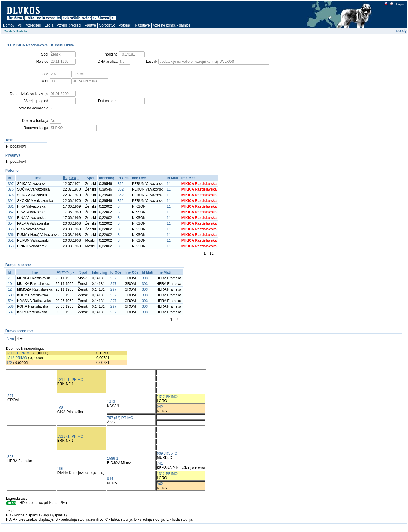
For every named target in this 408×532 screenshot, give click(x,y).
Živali (8, 31)
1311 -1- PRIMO (19, 353)
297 (113, 278)
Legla (49, 25)
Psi (20, 25)
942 (9, 363)
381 (11, 206)
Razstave (142, 25)
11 (169, 184)
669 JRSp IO (167, 453)
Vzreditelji (34, 25)
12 (10, 289)
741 (160, 464)
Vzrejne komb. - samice (172, 25)
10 (10, 284)
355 (11, 229)
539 (11, 295)
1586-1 (113, 459)
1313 (111, 402)
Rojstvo (70, 178)
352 (121, 184)
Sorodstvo (107, 25)
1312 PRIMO (17, 358)
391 (11, 201)
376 (11, 195)
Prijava (401, 4)
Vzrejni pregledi (69, 25)
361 (11, 218)
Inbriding (107, 178)
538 (11, 306)
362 (11, 212)
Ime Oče (139, 178)
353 (11, 246)
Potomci (125, 25)
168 (60, 408)
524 (11, 301)
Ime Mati (189, 178)
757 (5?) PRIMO (120, 418)
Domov (9, 25)
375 (11, 189)
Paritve (90, 25)
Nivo (10, 339)
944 (110, 479)
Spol (90, 178)
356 (11, 235)
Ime (38, 178)
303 (145, 278)
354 (11, 223)
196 (60, 469)
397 (11, 184)
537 (11, 312)
